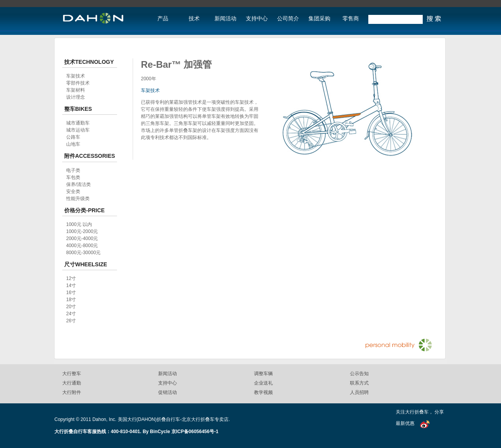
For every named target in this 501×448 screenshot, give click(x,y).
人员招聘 (359, 392)
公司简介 (288, 19)
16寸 (71, 293)
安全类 (73, 191)
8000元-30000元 (83, 253)
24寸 (71, 314)
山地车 (73, 144)
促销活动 (168, 392)
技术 (194, 19)
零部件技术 (78, 83)
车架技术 (150, 90)
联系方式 (359, 383)
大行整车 (72, 374)
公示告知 (359, 374)
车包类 (73, 177)
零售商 (351, 19)
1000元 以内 (79, 224)
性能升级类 (78, 199)
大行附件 (72, 392)
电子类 (73, 170)
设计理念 (76, 97)
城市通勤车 (78, 123)
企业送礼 (263, 383)
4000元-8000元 (82, 246)
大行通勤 (72, 383)
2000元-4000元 (82, 238)
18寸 (71, 300)
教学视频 (263, 392)
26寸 (71, 321)
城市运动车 (78, 130)
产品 (163, 19)
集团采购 (319, 19)
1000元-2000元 (82, 231)
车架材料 (76, 90)
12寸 (71, 278)
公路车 (73, 137)
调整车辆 (263, 374)
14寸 (71, 285)
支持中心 (257, 19)
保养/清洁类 (78, 184)
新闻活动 (225, 19)
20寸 (71, 307)
